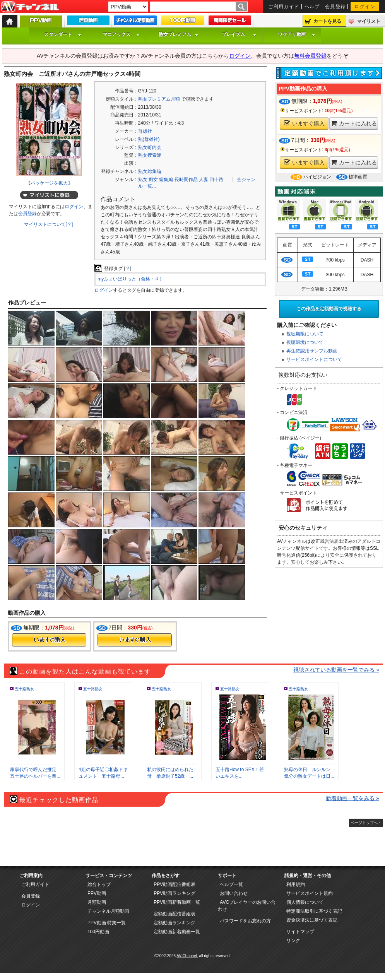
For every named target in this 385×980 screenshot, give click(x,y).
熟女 (143, 180)
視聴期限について (305, 334)
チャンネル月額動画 (108, 911)
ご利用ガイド (284, 7)
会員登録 (335, 7)
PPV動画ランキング (175, 893)
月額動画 (97, 902)
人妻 (204, 180)
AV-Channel (30, 7)
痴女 (153, 180)
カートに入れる (354, 123)
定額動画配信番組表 (175, 914)
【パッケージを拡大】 (49, 183)
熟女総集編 (150, 171)
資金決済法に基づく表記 (312, 920)
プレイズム (239, 34)
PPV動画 (97, 893)
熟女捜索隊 (150, 155)
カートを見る (327, 21)
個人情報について (305, 902)
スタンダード (63, 34)
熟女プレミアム (178, 34)
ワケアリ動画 (296, 34)
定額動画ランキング (175, 923)
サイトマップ (300, 932)
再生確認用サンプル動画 (312, 351)
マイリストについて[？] (49, 224)
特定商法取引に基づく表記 (314, 911)
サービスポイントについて (314, 359)
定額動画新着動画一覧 (177, 932)
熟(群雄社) (149, 139)
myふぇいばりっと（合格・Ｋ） (131, 279)
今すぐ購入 (49, 640)
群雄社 (145, 131)
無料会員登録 (310, 56)
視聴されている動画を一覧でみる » (336, 670)
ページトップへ (364, 823)
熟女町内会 (150, 147)
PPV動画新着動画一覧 (177, 902)
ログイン (365, 7)
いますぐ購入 (304, 123)
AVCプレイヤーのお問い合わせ (247, 906)
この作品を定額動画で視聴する (329, 309)
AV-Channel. (187, 956)
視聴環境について (305, 342)
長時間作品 (186, 180)
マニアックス (121, 34)
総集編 (166, 180)
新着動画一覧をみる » (352, 798)
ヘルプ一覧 (231, 884)
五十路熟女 (24, 689)
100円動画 (98, 932)
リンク (293, 941)
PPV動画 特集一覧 (107, 923)
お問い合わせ (234, 893)
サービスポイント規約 (310, 893)
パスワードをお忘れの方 (245, 921)
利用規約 (296, 884)
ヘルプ (312, 7)
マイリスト (369, 21)
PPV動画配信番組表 (175, 884)
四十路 (216, 180)
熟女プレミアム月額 (159, 99)
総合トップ (99, 884)
